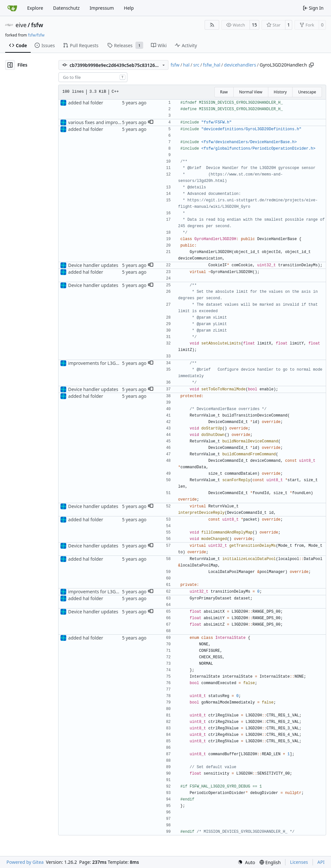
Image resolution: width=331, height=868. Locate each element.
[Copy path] (311, 65)
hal (186, 65)
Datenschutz (66, 8)
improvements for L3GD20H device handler (114, 363)
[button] (151, 122)
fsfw (37, 25)
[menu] (246, 862)
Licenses (299, 862)
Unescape (307, 92)
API (321, 862)
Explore (35, 8)
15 (254, 25)
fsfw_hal (212, 65)
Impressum (102, 8)
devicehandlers (240, 65)
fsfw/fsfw (36, 35)
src (196, 65)
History (280, 92)
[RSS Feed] (212, 25)
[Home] (12, 8)
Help (129, 8)
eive (21, 25)
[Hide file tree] (10, 65)
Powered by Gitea (25, 862)
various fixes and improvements (102, 122)
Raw (224, 92)
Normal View (251, 92)
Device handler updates (93, 265)
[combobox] (93, 77)
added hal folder (86, 103)
